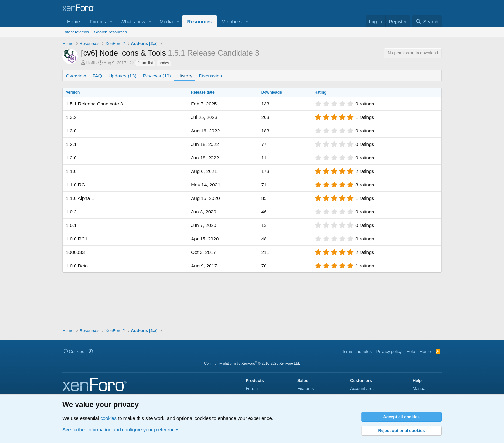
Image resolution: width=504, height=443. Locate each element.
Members (232, 21)
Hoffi (91, 63)
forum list (145, 63)
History (185, 76)
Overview (76, 76)
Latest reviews (76, 32)
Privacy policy (389, 352)
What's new (133, 21)
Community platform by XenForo (252, 363)
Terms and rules (357, 352)
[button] (111, 21)
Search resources (111, 32)
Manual (420, 389)
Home (74, 21)
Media (166, 21)
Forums (98, 21)
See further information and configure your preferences (121, 430)
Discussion (210, 76)
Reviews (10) (157, 76)
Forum (252, 389)
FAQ (97, 76)
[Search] (427, 21)
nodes (164, 63)
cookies (108, 418)
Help (411, 352)
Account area (362, 389)
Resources (199, 21)
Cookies (74, 352)
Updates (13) (123, 76)
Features (306, 389)
